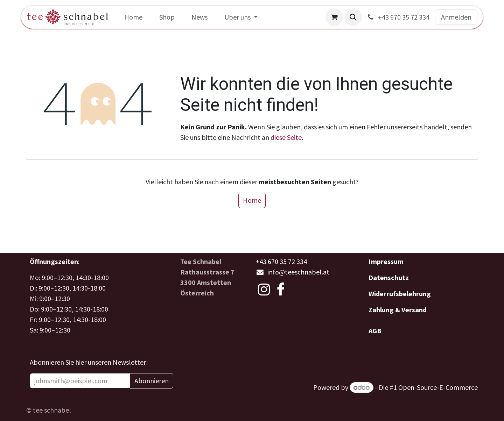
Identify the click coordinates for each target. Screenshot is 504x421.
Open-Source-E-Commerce (438, 387)
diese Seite (286, 137)
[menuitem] (133, 17)
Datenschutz (389, 277)
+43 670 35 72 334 (398, 17)
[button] (353, 17)
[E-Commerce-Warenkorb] (334, 17)
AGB (375, 331)
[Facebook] (281, 290)
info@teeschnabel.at (298, 272)
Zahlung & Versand (398, 310)
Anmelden (456, 17)
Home (252, 200)
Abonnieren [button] (152, 381)
